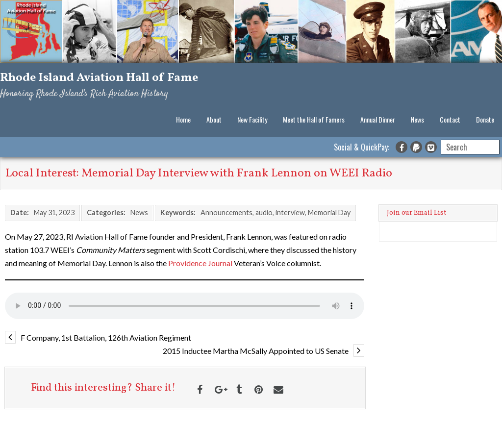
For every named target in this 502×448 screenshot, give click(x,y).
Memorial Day (329, 212)
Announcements (226, 212)
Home (183, 119)
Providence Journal (200, 263)
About (214, 119)
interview (290, 212)
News (417, 119)
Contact (450, 119)
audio (264, 212)
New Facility (252, 119)
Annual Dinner (378, 119)
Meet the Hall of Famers (314, 119)
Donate (485, 119)
